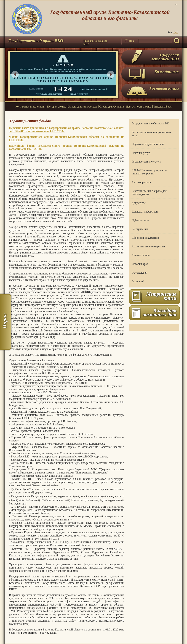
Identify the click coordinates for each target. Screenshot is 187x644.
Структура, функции (112, 107)
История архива (57, 107)
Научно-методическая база (148, 144)
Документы (139, 203)
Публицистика (140, 220)
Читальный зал (162, 107)
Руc (176, 32)
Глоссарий (138, 281)
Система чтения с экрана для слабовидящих (149, 193)
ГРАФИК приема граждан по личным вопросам (149, 172)
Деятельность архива (139, 107)
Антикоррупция (141, 182)
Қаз (170, 32)
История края (140, 264)
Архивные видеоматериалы (148, 246)
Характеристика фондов (83, 107)
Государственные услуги (147, 162)
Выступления (140, 229)
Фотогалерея (139, 273)
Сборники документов (145, 238)
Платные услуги (141, 153)
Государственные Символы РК (150, 123)
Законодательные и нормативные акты (152, 134)
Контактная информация (30, 107)
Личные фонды (141, 255)
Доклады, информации (145, 212)
